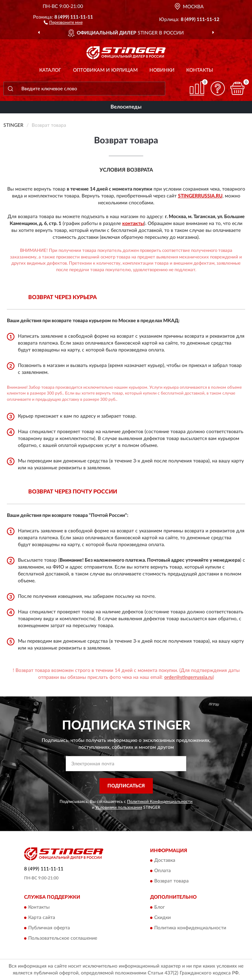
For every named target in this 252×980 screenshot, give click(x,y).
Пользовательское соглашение (63, 938)
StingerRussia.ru (200, 196)
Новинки (162, 70)
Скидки (162, 918)
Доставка (165, 861)
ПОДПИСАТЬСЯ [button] (126, 786)
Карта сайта (42, 918)
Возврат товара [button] (171, 881)
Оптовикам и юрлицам (105, 70)
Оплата (162, 871)
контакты (133, 224)
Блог (160, 907)
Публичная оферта (49, 928)
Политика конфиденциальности (190, 928)
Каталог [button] (50, 70)
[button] (63, 22)
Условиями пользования (119, 807)
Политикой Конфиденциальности (160, 802)
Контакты (200, 70)
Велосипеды (126, 107)
